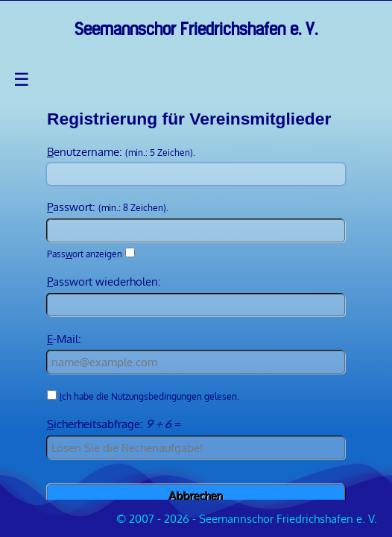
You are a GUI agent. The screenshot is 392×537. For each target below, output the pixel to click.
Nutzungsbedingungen (157, 396)
